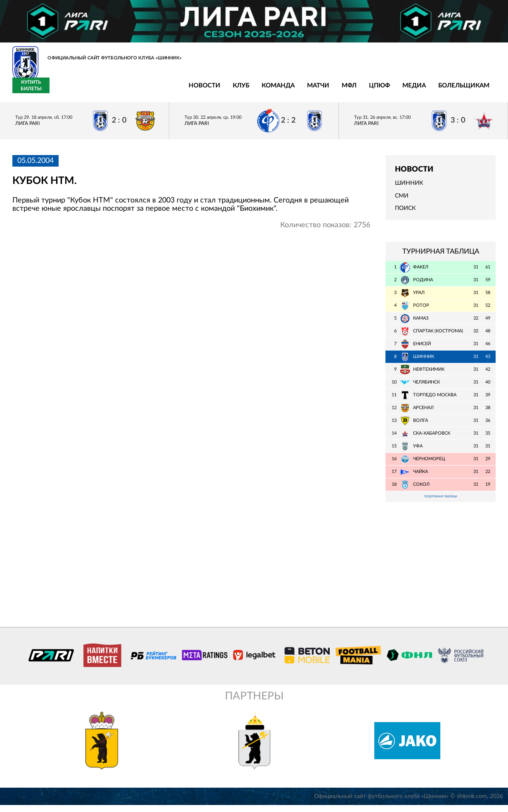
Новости (64, 91)
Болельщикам (323, 91)
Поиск (405, 213)
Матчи (177, 91)
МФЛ (208, 91)
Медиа (273, 91)
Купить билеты (477, 90)
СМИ (402, 200)
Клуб (100, 91)
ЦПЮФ (239, 91)
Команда (137, 91)
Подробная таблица (441, 502)
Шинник (409, 188)
